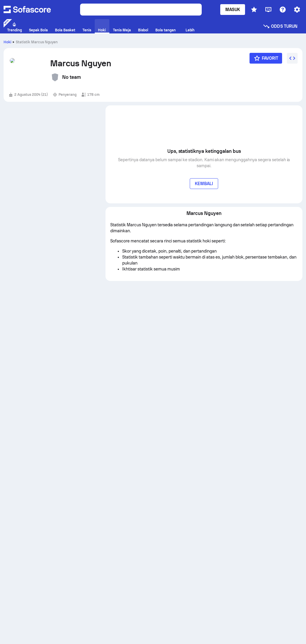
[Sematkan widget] (292, 58)
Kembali (204, 184)
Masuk (233, 10)
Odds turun (280, 26)
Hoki (7, 42)
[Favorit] (266, 58)
